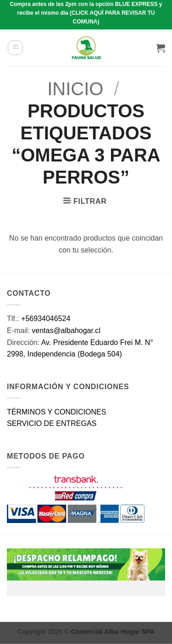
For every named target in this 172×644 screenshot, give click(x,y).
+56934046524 (46, 319)
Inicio (75, 89)
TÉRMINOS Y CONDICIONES (56, 412)
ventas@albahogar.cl (66, 331)
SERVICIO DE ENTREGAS (52, 423)
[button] (15, 48)
